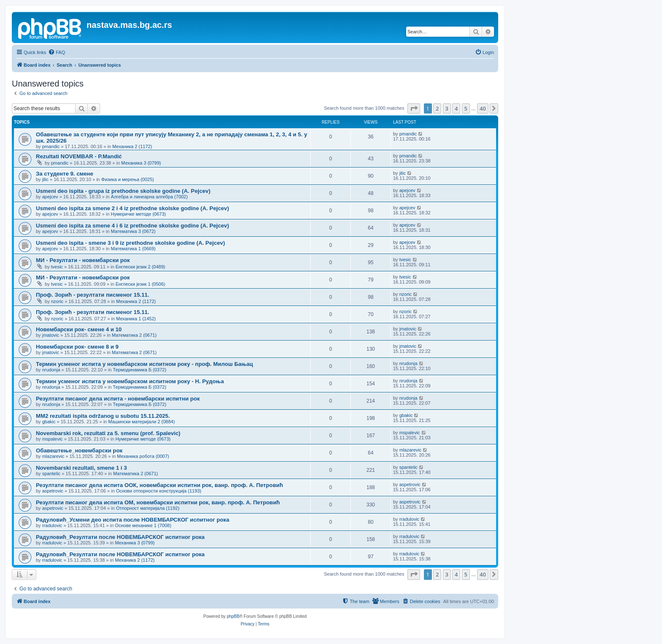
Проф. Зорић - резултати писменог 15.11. (92, 295)
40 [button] (483, 108)
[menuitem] (57, 52)
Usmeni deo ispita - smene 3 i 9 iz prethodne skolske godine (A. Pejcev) (130, 243)
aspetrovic (53, 491)
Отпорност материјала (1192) (148, 508)
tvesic (57, 267)
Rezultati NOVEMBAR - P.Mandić (79, 156)
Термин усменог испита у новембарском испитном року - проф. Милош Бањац (144, 364)
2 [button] (437, 108)
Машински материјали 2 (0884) (141, 422)
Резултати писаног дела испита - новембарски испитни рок (118, 399)
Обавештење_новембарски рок (79, 451)
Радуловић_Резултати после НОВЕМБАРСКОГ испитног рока (120, 537)
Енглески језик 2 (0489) (141, 267)
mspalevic (53, 439)
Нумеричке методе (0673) (138, 214)
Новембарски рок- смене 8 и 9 (77, 347)
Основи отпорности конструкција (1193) (159, 491)
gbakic (49, 422)
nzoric (57, 301)
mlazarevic (53, 456)
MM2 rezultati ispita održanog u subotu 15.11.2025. (103, 416)
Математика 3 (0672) (133, 231)
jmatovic (51, 335)
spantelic (51, 474)
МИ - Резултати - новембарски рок (83, 260)
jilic (45, 179)
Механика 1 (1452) (136, 319)
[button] (414, 108)
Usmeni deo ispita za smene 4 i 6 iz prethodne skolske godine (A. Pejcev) (132, 226)
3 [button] (447, 108)
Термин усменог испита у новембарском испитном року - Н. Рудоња (130, 381)
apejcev (50, 197)
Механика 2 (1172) (132, 146)
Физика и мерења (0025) (128, 179)
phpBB (233, 616)
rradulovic (52, 525)
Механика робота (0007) (143, 456)
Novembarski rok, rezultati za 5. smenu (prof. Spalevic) (108, 433)
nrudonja (51, 370)
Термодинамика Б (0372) (140, 370)
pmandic (51, 146)
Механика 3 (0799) (141, 163)
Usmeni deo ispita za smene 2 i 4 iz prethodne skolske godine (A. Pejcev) (132, 208)
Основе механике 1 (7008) (143, 525)
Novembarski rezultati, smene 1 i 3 (81, 468)
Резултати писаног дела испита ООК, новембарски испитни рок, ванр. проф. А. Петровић (159, 485)
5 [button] (466, 108)
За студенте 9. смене (65, 174)
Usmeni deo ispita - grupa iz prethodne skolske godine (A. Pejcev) (123, 191)
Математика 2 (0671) (134, 335)
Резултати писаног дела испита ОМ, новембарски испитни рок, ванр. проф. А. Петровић (158, 502)
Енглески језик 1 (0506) (141, 284)
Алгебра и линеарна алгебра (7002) (149, 197)
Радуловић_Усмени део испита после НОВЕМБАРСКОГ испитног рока (133, 520)
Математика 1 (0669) (133, 249)
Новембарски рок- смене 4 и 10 (79, 329)
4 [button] (456, 108)
